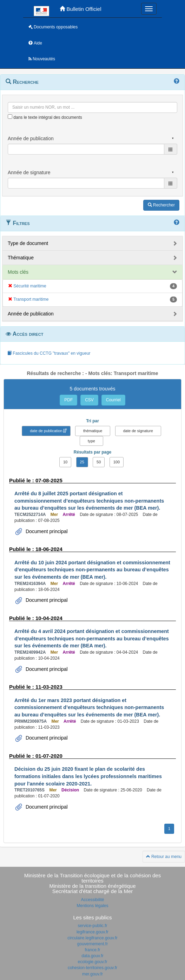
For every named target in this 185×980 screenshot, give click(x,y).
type (91, 441)
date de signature (138, 431)
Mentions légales (92, 906)
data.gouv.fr (92, 956)
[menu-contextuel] (10, 117)
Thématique (21, 258)
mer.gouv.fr (92, 974)
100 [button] (117, 462)
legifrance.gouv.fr (92, 932)
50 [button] (99, 462)
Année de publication (31, 314)
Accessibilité (92, 900)
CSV (89, 400)
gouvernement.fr (92, 944)
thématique (93, 431)
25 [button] (82, 462)
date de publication (46, 431)
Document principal (46, 531)
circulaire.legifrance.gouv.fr (92, 938)
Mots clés (18, 272)
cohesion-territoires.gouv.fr (92, 968)
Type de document (28, 243)
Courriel (113, 400)
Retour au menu (164, 857)
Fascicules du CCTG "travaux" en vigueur (49, 353)
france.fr (92, 950)
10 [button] (65, 462)
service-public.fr (92, 926)
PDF (68, 400)
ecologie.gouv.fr (93, 962)
